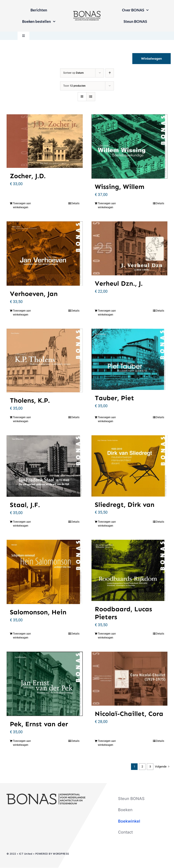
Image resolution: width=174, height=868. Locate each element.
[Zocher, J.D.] (45, 141)
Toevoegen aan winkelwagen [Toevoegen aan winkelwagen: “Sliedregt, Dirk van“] (107, 524)
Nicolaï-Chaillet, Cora (129, 714)
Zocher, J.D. (28, 176)
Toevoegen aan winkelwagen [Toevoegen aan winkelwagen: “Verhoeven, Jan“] (22, 313)
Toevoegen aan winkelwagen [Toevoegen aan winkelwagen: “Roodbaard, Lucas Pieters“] (107, 636)
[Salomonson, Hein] (45, 572)
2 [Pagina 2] (142, 767)
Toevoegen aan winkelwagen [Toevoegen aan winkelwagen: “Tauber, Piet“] (107, 419)
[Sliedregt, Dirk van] (130, 466)
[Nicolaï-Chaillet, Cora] (130, 679)
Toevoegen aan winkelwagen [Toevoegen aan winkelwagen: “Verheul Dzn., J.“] (107, 313)
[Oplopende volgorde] (110, 73)
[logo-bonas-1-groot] (87, 13)
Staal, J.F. (25, 505)
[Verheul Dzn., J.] (130, 248)
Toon (74, 86)
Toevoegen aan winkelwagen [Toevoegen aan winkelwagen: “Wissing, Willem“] (107, 205)
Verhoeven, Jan (34, 294)
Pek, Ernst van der (39, 724)
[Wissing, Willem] (130, 146)
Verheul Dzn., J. (119, 283)
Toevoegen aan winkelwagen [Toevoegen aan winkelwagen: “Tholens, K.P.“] (22, 419)
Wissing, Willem (120, 187)
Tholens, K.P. (30, 400)
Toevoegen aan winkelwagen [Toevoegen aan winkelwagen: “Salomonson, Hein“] (22, 636)
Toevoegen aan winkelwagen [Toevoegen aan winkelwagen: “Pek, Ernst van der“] (22, 743)
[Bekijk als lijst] (91, 97)
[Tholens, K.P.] (45, 360)
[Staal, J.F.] (45, 466)
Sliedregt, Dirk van (125, 505)
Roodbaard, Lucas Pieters (123, 613)
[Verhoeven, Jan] (45, 254)
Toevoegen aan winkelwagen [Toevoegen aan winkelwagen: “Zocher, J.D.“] (22, 205)
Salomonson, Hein (38, 612)
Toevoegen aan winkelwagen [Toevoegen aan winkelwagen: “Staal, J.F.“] (22, 524)
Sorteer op (73, 73)
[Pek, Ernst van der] (45, 684)
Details (75, 203)
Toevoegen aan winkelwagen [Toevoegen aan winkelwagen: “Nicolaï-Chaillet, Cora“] (107, 743)
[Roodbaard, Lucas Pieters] (130, 570)
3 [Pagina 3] (150, 767)
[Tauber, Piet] (130, 359)
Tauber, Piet (114, 398)
